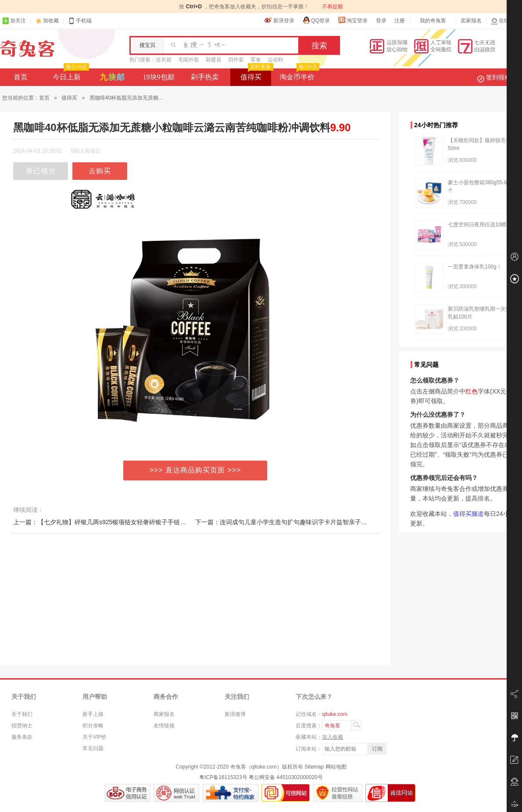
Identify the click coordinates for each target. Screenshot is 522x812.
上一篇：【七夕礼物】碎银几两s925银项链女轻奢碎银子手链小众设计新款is (117, 522)
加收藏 (51, 21)
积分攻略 (93, 726)
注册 (400, 21)
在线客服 (505, 21)
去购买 (100, 171)
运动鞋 (275, 60)
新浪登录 (279, 20)
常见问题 (93, 748)
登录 (381, 21)
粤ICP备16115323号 (223, 777)
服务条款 (22, 737)
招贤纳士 (22, 726)
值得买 (256, 75)
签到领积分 (498, 77)
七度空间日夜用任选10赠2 (479, 225)
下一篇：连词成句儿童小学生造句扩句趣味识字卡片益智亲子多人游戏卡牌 (297, 522)
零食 (256, 60)
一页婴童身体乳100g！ (475, 267)
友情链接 (164, 726)
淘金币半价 (299, 75)
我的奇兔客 (433, 21)
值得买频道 (468, 514)
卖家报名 (471, 21)
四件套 (236, 60)
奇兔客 (27, 49)
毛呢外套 (189, 60)
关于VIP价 (95, 737)
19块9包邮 (159, 77)
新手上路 (93, 714)
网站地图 (336, 767)
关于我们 (22, 714)
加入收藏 (333, 737)
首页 (21, 77)
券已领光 (41, 171)
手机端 (80, 21)
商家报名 (164, 714)
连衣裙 (164, 60)
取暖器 (214, 60)
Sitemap (314, 767)
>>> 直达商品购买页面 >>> (195, 470)
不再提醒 (333, 7)
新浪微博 (235, 714)
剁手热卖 (205, 77)
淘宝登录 (353, 20)
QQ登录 (316, 20)
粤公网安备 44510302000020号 (286, 777)
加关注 (14, 21)
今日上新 (70, 75)
